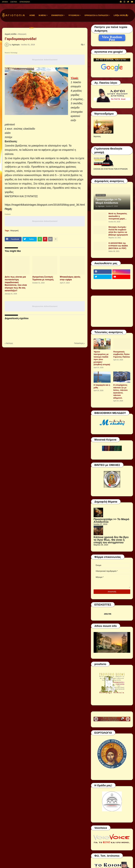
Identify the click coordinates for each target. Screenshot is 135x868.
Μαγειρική (22, 34)
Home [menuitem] (32, 15)
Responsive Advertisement (45, 60)
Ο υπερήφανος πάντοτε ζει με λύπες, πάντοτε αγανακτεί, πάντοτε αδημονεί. (120, 391)
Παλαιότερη (79, 343)
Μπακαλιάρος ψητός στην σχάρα (70, 278)
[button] (117, 15)
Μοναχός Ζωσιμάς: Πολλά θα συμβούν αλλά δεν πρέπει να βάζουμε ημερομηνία (118, 231)
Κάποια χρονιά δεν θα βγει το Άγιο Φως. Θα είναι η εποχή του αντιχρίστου (111, 540)
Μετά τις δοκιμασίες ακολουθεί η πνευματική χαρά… (118, 216)
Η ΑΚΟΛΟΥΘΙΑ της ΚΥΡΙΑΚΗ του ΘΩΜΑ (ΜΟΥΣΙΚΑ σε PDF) (118, 246)
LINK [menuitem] (32, 28)
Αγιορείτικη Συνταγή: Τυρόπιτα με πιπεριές (43, 278)
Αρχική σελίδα (10, 34)
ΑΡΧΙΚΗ (5, 2)
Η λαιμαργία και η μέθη (102, 386)
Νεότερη (9, 343)
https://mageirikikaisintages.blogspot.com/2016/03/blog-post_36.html (45, 205)
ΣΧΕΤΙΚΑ (14, 2)
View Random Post (112, 37)
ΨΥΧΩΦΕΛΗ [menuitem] (74, 15)
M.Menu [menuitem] (42, 15)
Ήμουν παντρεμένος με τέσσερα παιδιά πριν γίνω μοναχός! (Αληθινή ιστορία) (102, 358)
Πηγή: (9, 209)
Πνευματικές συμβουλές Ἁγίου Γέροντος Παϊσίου (122, 354)
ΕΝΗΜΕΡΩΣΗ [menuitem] (57, 15)
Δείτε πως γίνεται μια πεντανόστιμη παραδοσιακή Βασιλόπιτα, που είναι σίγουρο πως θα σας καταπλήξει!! (16, 284)
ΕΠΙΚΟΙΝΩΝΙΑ (25, 2)
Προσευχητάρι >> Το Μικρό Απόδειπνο (108, 201)
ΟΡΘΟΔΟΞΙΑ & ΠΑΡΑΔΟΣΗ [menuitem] (96, 15)
